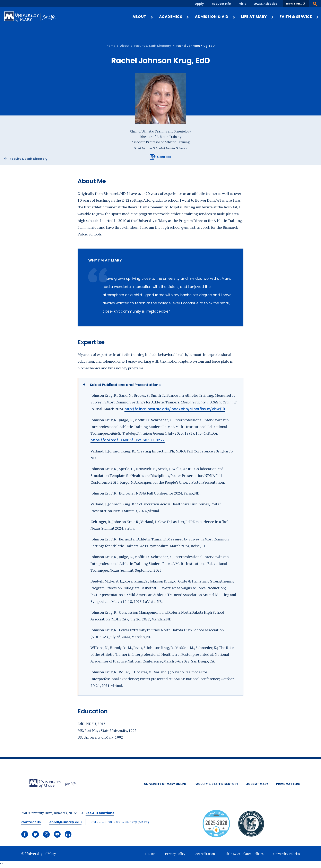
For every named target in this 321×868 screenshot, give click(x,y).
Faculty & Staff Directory (153, 46)
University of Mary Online (165, 784)
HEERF (150, 854)
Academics (174, 17)
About (143, 17)
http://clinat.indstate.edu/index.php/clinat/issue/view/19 (175, 409)
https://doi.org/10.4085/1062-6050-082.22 (128, 440)
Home (111, 46)
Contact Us (31, 822)
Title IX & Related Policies (244, 854)
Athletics (270, 4)
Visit (242, 4)
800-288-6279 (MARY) (132, 822)
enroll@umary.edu (65, 822)
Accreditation (205, 854)
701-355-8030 (101, 822)
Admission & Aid (215, 17)
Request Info (221, 4)
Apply (199, 4)
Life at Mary (258, 17)
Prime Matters (288, 784)
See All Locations (100, 813)
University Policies (287, 854)
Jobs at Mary (257, 784)
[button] (296, 4)
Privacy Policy (175, 854)
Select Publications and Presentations (125, 385)
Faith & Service (299, 17)
